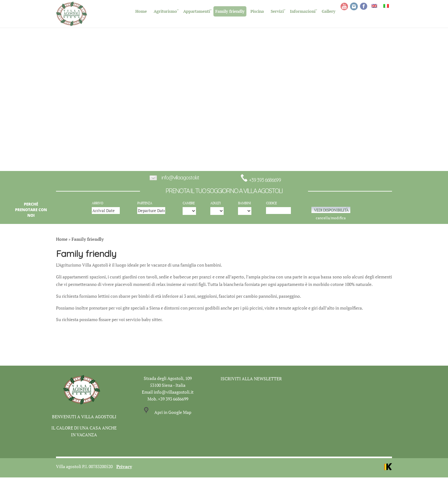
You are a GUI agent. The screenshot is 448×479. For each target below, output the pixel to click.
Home (141, 11)
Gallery (329, 11)
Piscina (257, 11)
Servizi (277, 11)
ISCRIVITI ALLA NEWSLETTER (251, 380)
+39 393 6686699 (261, 182)
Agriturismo (165, 11)
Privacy (124, 468)
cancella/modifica (331, 219)
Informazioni (303, 11)
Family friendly (230, 11)
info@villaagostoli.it (180, 179)
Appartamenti (197, 11)
